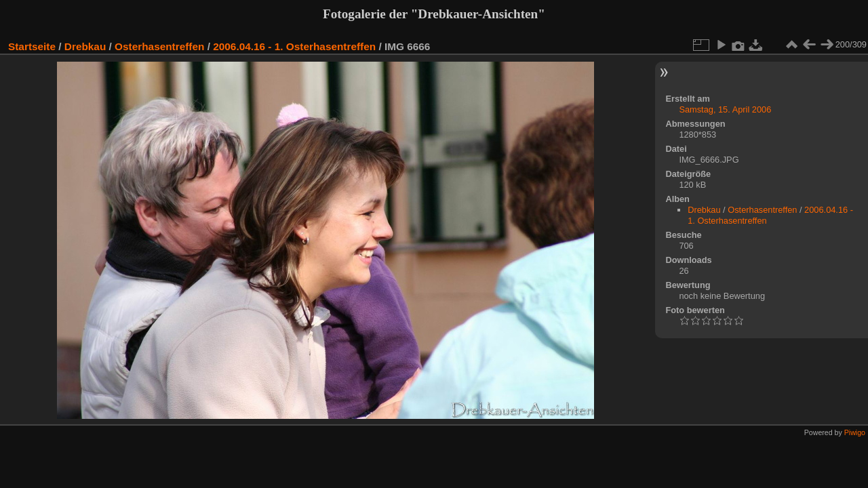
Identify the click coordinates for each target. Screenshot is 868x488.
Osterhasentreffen (159, 46)
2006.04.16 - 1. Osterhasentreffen (294, 46)
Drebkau (85, 46)
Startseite (32, 46)
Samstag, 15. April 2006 (725, 109)
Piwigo (855, 432)
